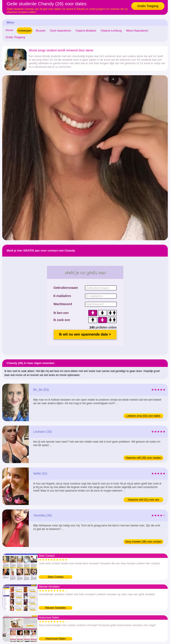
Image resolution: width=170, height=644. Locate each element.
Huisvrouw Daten (55, 639)
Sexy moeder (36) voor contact (143, 542)
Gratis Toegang (148, 6)
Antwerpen (25, 31)
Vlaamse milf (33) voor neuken (144, 458)
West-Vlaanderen (137, 31)
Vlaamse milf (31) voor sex (143, 500)
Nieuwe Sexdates (55, 608)
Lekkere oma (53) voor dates (143, 416)
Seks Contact (55, 577)
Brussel (41, 31)
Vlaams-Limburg (111, 31)
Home (9, 30)
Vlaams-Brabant (86, 31)
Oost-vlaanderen (60, 31)
